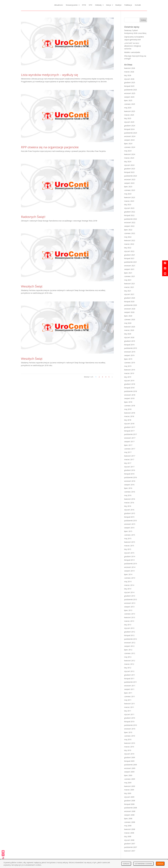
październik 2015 (131, 521)
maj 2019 (128, 366)
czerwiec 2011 (130, 696)
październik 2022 (131, 219)
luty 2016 (128, 506)
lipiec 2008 (128, 819)
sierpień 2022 (129, 226)
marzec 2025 (129, 115)
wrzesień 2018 (130, 395)
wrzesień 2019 (130, 352)
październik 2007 (131, 847)
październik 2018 (131, 391)
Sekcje (108, 5)
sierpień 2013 (129, 607)
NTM (84, 5)
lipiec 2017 (128, 445)
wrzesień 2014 (130, 567)
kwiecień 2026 (130, 68)
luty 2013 (128, 625)
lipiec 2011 (128, 693)
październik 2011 (131, 682)
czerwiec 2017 (130, 449)
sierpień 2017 (129, 442)
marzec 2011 (129, 707)
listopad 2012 (129, 635)
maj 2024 (128, 151)
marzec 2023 (129, 201)
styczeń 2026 (129, 79)
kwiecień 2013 (130, 617)
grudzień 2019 (130, 341)
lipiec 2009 (128, 775)
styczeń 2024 (129, 165)
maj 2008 (128, 826)
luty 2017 (128, 463)
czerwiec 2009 (130, 779)
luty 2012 (128, 668)
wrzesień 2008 (130, 811)
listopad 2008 (129, 804)
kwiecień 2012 (130, 661)
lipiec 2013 (128, 610)
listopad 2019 (129, 345)
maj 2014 (128, 582)
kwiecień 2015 (130, 542)
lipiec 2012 (128, 650)
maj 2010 (128, 739)
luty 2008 (128, 836)
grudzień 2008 (130, 801)
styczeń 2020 (129, 337)
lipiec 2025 (128, 100)
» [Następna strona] (112, 377)
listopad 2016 (129, 474)
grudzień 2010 (130, 718)
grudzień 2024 (130, 126)
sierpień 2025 (129, 97)
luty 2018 (128, 420)
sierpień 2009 (129, 772)
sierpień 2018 (129, 398)
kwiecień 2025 (130, 111)
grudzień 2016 (130, 470)
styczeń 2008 (129, 840)
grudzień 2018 (130, 384)
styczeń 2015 (129, 553)
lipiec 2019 (128, 359)
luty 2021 (128, 291)
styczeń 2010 (129, 754)
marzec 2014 (129, 585)
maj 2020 (128, 323)
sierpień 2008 (129, 815)
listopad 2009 (129, 761)
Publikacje (128, 5)
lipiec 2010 (128, 732)
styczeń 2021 (129, 294)
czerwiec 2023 (130, 190)
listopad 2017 (129, 431)
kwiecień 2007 (130, 851)
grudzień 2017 (130, 427)
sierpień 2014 (129, 571)
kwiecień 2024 (130, 154)
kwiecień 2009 (130, 786)
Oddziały (98, 5)
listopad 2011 (129, 679)
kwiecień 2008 (130, 829)
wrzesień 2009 (130, 768)
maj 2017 (128, 452)
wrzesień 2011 (130, 686)
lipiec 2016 (128, 488)
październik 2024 (131, 133)
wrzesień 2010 (130, 729)
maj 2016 (128, 495)
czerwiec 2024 (130, 147)
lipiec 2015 (128, 531)
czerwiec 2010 (130, 736)
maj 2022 (128, 237)
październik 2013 (131, 599)
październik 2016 (131, 477)
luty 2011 (128, 711)
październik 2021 (131, 262)
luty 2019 (128, 377)
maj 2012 (128, 657)
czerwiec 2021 (130, 276)
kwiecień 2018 (130, 413)
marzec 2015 (129, 546)
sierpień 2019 (129, 355)
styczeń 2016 (129, 510)
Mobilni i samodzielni (132, 52)
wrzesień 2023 (130, 179)
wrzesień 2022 (130, 222)
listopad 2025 (129, 86)
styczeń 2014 (129, 592)
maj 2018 (128, 409)
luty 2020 (128, 334)
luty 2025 (128, 118)
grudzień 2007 (130, 844)
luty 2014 (128, 589)
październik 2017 (131, 434)
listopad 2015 (129, 517)
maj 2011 (128, 700)
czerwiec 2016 (130, 492)
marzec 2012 (129, 664)
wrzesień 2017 (130, 438)
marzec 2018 (129, 416)
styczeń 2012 (129, 671)
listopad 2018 (129, 388)
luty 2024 (128, 162)
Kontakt (138, 5)
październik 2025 (131, 90)
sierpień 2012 (129, 646)
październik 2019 (131, 348)
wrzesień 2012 (130, 643)
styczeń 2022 (129, 251)
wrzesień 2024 (130, 136)
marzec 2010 (129, 747)
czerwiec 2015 (130, 535)
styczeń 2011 (129, 714)
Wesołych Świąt (32, 286)
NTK (90, 5)
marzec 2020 (129, 330)
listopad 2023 (129, 172)
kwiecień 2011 (130, 704)
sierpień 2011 (129, 689)
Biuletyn (118, 5)
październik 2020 (131, 305)
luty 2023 (128, 205)
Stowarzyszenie (72, 5)
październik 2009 (131, 765)
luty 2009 (128, 793)
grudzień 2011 (130, 675)
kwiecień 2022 (130, 240)
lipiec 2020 (128, 316)
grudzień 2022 (130, 212)
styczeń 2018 (129, 424)
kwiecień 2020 (130, 327)
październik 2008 (131, 808)
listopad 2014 (129, 560)
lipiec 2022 (128, 230)
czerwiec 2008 (130, 822)
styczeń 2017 (129, 467)
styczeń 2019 (129, 381)
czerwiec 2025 (130, 104)
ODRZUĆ (126, 864)
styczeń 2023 (129, 208)
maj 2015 (128, 539)
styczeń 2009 (129, 797)
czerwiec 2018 (130, 406)
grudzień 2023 (130, 169)
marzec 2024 (129, 158)
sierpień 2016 (129, 485)
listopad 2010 (129, 722)
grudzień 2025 (130, 82)
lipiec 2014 (128, 574)
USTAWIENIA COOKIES (143, 864)
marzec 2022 (129, 244)
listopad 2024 (129, 129)
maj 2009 (128, 783)
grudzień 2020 (130, 298)
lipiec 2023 (128, 187)
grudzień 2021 (130, 255)
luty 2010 (128, 750)
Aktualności (59, 5)
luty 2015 (128, 549)
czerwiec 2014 (130, 578)
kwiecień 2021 (130, 284)
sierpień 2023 (129, 183)
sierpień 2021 (129, 269)
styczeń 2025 (129, 122)
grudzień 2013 (130, 596)
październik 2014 (131, 564)
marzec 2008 (129, 833)
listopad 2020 (129, 302)
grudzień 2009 (130, 757)
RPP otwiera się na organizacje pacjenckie (50, 147)
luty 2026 (128, 75)
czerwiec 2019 (130, 363)
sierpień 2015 (129, 528)
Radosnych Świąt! (33, 217)
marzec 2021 (129, 287)
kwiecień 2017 (130, 456)
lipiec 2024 (128, 144)
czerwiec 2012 (130, 653)
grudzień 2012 (130, 632)
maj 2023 (128, 194)
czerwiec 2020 (130, 319)
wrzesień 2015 (130, 524)
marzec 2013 (129, 621)
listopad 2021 (129, 258)
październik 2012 (131, 639)
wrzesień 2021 (130, 266)
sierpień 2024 (129, 140)
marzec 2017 (129, 459)
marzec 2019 (129, 373)
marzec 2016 (129, 503)
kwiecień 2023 (130, 197)
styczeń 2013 (129, 628)
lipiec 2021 (128, 273)
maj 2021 (128, 280)
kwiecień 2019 (130, 370)
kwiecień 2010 (130, 743)
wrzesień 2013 (130, 603)
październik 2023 (131, 176)
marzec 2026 (129, 72)
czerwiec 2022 (130, 233)
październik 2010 (131, 725)
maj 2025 (128, 108)
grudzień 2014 (130, 556)
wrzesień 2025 (130, 93)
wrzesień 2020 (130, 309)
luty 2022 (128, 248)
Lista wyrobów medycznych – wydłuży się (50, 75)
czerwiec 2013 (130, 614)
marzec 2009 (129, 790)
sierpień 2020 (129, 312)
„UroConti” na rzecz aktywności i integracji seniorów (133, 46)
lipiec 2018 (128, 402)
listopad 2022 (129, 215)
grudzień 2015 (130, 513)
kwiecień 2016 (130, 499)
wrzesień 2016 (130, 481)
